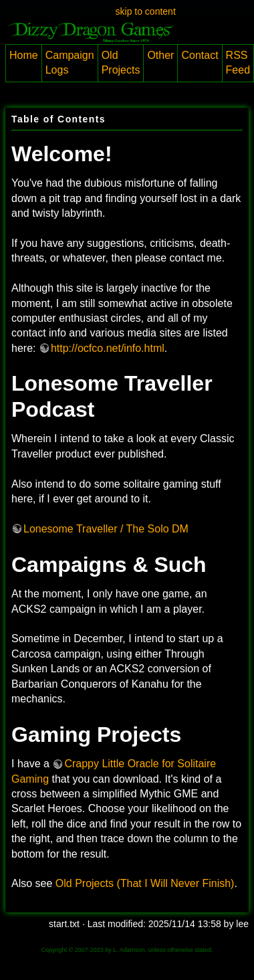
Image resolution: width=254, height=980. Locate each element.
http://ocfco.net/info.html (108, 348)
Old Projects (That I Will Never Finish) (145, 883)
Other (160, 55)
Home (24, 55)
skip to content (146, 11)
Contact (200, 55)
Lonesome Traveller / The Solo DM (106, 529)
